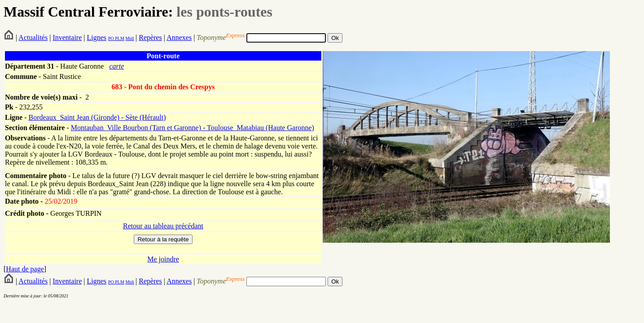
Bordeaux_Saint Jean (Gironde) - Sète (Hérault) (97, 117)
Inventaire (67, 37)
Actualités (33, 37)
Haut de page (25, 269)
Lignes (96, 37)
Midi (129, 38)
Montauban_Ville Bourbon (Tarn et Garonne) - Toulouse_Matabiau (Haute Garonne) (193, 128)
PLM (119, 38)
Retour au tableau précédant (163, 226)
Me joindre (163, 259)
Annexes (179, 37)
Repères (150, 37)
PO (111, 38)
